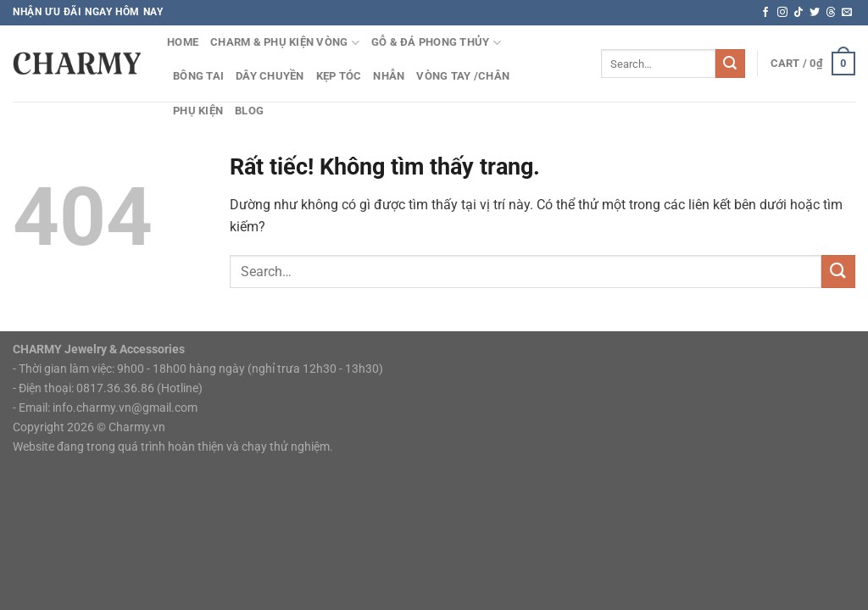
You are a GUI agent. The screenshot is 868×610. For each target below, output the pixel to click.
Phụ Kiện (198, 111)
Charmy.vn (137, 427)
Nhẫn (389, 76)
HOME (183, 42)
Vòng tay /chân (463, 76)
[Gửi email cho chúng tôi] (847, 13)
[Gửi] (730, 64)
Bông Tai (198, 76)
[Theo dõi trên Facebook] (765, 13)
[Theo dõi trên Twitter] (815, 13)
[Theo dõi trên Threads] (831, 13)
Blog (249, 111)
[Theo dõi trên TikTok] (798, 13)
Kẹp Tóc (339, 76)
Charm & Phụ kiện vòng (285, 43)
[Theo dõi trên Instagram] (782, 13)
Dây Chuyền (270, 76)
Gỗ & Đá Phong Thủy (436, 43)
